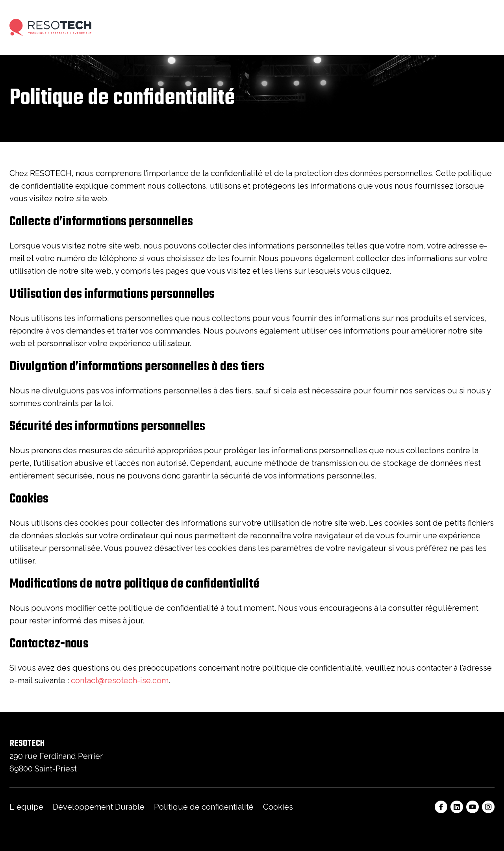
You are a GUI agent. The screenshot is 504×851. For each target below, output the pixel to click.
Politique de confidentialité (204, 807)
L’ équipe (26, 807)
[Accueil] (50, 28)
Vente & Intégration (339, 27)
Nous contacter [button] (464, 28)
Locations (213, 27)
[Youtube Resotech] (472, 807)
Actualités (401, 27)
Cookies (278, 807)
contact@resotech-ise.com (120, 680)
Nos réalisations (270, 27)
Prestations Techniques (146, 27)
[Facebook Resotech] (441, 807)
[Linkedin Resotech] (457, 807)
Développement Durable (99, 807)
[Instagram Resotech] (488, 807)
